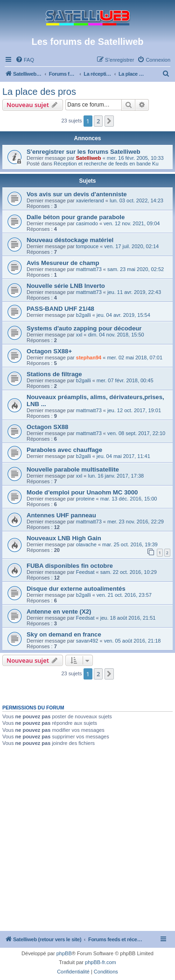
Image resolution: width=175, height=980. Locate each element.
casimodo (87, 223)
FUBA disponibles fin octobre (70, 566)
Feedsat (85, 572)
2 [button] (98, 121)
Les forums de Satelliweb (87, 42)
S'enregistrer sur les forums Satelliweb (84, 152)
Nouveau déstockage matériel (70, 240)
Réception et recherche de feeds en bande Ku (106, 164)
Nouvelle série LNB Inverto (66, 286)
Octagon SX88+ (49, 351)
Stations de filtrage (54, 374)
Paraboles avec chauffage (64, 450)
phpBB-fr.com (101, 962)
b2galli (84, 315)
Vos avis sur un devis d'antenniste (77, 194)
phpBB (64, 953)
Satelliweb (89, 158)
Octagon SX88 (47, 427)
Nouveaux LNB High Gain (64, 538)
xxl (79, 335)
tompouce (87, 246)
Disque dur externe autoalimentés (76, 589)
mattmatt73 (89, 269)
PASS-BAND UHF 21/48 (60, 309)
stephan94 (89, 358)
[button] (109, 121)
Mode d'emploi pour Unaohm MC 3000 (82, 492)
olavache (86, 544)
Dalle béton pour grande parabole (76, 217)
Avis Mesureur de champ (63, 263)
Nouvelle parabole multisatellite (73, 469)
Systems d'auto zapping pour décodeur (84, 328)
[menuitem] (25, 60)
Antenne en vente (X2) (59, 612)
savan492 (87, 641)
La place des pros (39, 92)
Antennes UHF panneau (61, 515)
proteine (85, 499)
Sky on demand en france (64, 634)
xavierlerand (90, 200)
